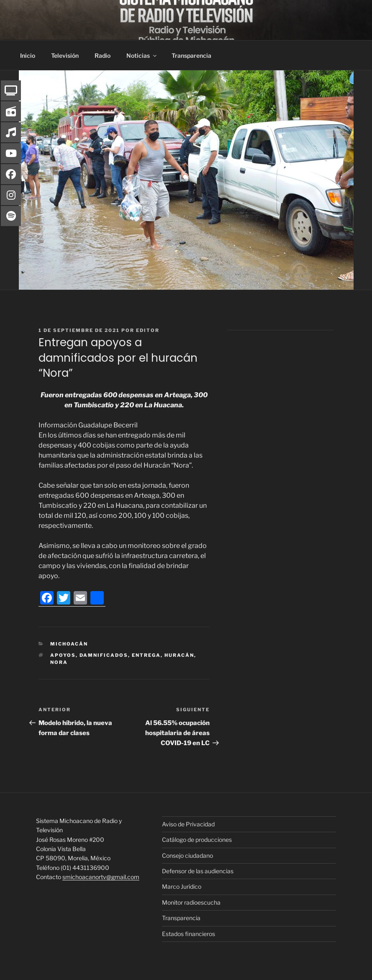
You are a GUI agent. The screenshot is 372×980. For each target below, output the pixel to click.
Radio (103, 55)
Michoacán (69, 644)
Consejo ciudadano (187, 855)
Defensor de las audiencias (198, 871)
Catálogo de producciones (197, 840)
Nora (59, 662)
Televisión (65, 55)
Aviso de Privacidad (188, 824)
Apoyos (63, 655)
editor (148, 330)
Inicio (28, 55)
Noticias (142, 55)
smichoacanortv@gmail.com (101, 877)
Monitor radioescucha (191, 902)
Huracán (179, 655)
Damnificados (104, 655)
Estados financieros (189, 934)
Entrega (146, 655)
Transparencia (191, 55)
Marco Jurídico (182, 886)
